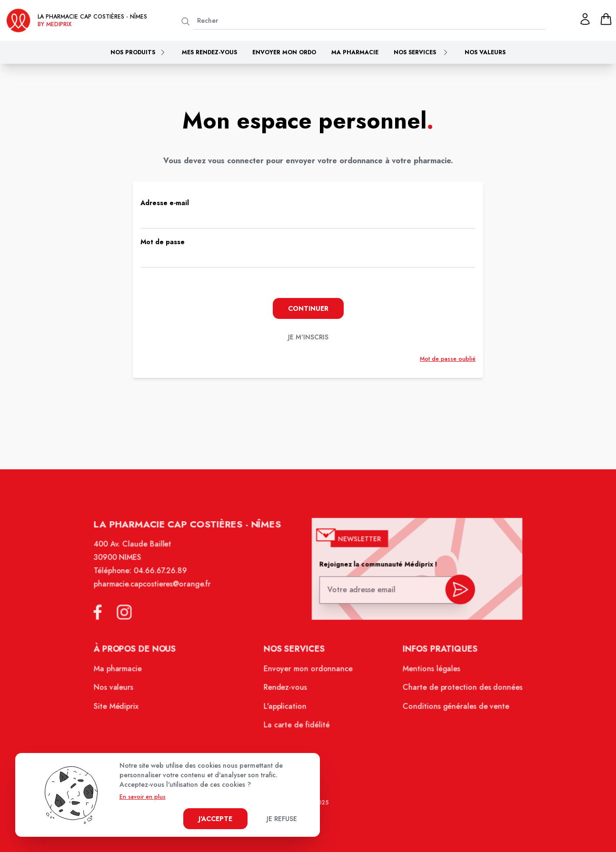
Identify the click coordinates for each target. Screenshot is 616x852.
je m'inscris (308, 337)
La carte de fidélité (297, 727)
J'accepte (215, 819)
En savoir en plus (143, 797)
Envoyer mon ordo (284, 52)
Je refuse (282, 819)
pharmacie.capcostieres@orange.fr (156, 589)
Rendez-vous (286, 690)
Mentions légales (428, 672)
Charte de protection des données (459, 690)
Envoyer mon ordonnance (308, 672)
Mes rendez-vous (209, 52)
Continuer (308, 308)
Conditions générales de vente (452, 708)
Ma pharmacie (355, 52)
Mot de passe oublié (448, 359)
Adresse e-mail (165, 203)
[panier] (606, 19)
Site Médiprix (120, 708)
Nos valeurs (485, 52)
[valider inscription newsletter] (457, 592)
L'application (286, 708)
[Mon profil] (585, 19)
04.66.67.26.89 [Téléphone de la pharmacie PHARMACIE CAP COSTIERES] (164, 576)
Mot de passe (163, 242)
